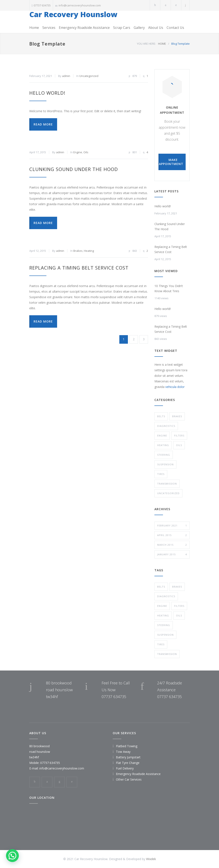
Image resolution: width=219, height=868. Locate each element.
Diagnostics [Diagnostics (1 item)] (166, 596)
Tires (161, 474)
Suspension (165, 464)
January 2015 (172, 554)
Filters (179, 435)
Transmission (167, 484)
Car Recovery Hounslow (73, 14)
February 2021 (172, 526)
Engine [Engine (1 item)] (162, 606)
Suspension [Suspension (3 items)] (165, 635)
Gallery (139, 28)
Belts (161, 416)
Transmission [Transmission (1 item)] (167, 654)
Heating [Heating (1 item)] (163, 615)
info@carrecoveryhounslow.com (80, 5)
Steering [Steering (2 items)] (164, 625)
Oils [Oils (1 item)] (179, 615)
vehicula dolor (175, 387)
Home (34, 28)
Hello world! (47, 93)
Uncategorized (89, 76)
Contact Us (175, 28)
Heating (89, 251)
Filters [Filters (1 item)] (179, 606)
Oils (86, 152)
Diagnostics (166, 426)
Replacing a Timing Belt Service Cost (79, 268)
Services (49, 28)
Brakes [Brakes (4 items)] (177, 587)
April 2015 (172, 535)
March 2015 (172, 545)
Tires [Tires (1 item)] (161, 644)
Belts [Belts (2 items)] (161, 587)
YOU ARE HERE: (146, 44)
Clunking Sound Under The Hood (74, 169)
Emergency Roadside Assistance (84, 28)
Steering (164, 455)
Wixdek (151, 859)
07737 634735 (42, 5)
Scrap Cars (122, 28)
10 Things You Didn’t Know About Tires (169, 288)
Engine (78, 152)
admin (66, 76)
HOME (162, 44)
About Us (156, 28)
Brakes (78, 251)
